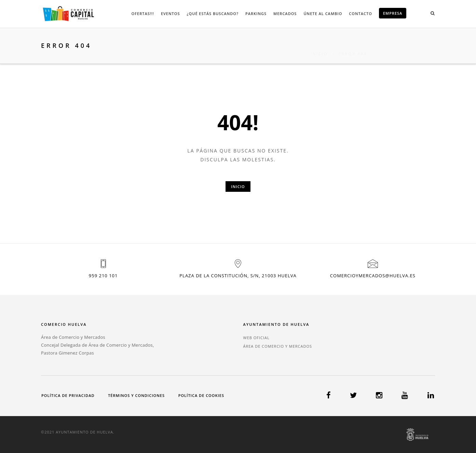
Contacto (361, 14)
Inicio (319, 46)
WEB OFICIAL (256, 338)
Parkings (256, 14)
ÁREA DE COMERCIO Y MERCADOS (277, 346)
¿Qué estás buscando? (213, 14)
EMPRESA (393, 13)
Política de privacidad (68, 395)
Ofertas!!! (143, 14)
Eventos (171, 14)
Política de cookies (201, 395)
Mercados (285, 14)
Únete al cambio (323, 14)
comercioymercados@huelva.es (373, 276)
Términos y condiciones (136, 395)
